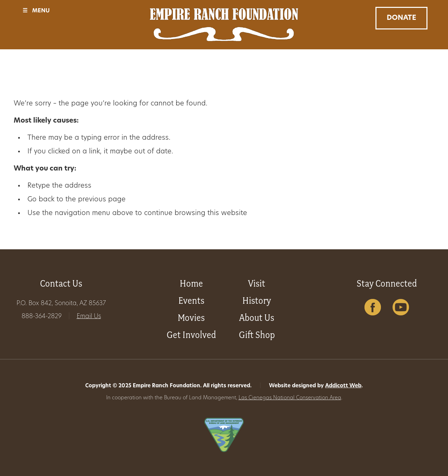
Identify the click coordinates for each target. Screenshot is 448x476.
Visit (257, 283)
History (257, 300)
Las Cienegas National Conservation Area (290, 398)
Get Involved (191, 335)
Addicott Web (343, 386)
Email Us (89, 317)
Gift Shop (257, 335)
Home (191, 283)
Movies (191, 318)
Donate (401, 18)
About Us (257, 318)
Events (191, 300)
